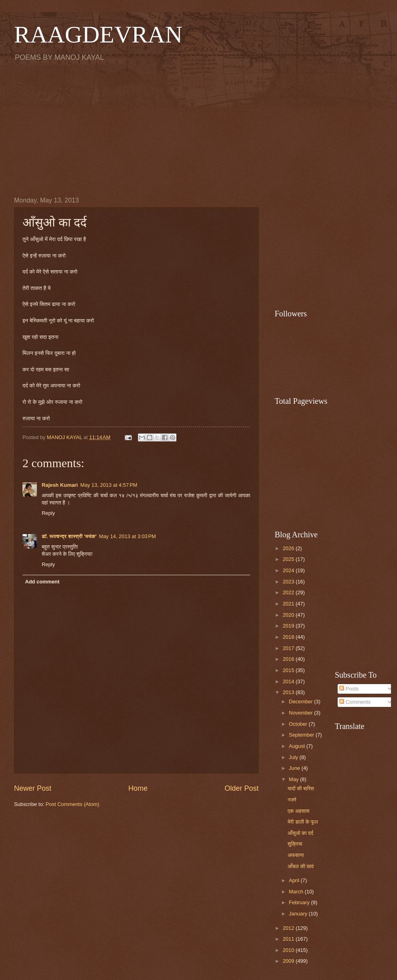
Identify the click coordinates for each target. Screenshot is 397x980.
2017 (289, 648)
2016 (289, 659)
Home (138, 788)
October (299, 724)
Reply (48, 513)
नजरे (292, 800)
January (299, 914)
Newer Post (33, 788)
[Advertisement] (198, 129)
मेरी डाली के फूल (303, 822)
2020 (289, 615)
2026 (289, 548)
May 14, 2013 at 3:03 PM (128, 536)
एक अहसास (298, 811)
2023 (289, 582)
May (294, 779)
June (295, 768)
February (300, 902)
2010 (289, 950)
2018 (289, 637)
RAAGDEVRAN (98, 34)
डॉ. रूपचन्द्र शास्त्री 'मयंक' (69, 536)
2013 (289, 692)
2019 (289, 626)
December (301, 702)
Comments (355, 702)
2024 (289, 570)
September (302, 735)
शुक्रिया (295, 844)
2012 (289, 928)
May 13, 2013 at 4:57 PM (109, 485)
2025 (289, 559)
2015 (289, 670)
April (295, 880)
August (298, 746)
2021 (289, 604)
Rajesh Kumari (60, 485)
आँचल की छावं (301, 866)
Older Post (242, 788)
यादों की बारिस (301, 789)
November (301, 713)
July (294, 757)
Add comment (42, 582)
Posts (349, 689)
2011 (289, 939)
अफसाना (296, 855)
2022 (289, 592)
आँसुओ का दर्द (300, 833)
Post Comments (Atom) (73, 804)
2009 (289, 961)
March (297, 892)
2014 (289, 681)
